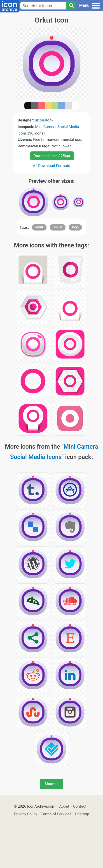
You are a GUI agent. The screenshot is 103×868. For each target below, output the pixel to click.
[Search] (71, 6)
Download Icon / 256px (52, 156)
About (64, 806)
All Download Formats (52, 166)
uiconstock (44, 120)
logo (75, 227)
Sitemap (82, 814)
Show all (51, 784)
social (58, 227)
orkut (39, 227)
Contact (80, 806)
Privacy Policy (26, 814)
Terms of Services (56, 814)
